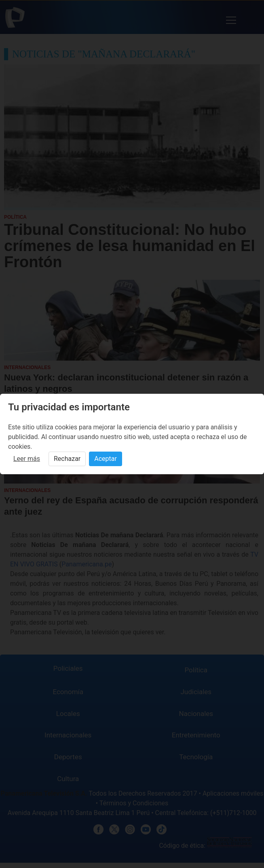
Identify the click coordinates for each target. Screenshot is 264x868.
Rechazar (67, 459)
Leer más (27, 459)
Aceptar (106, 459)
